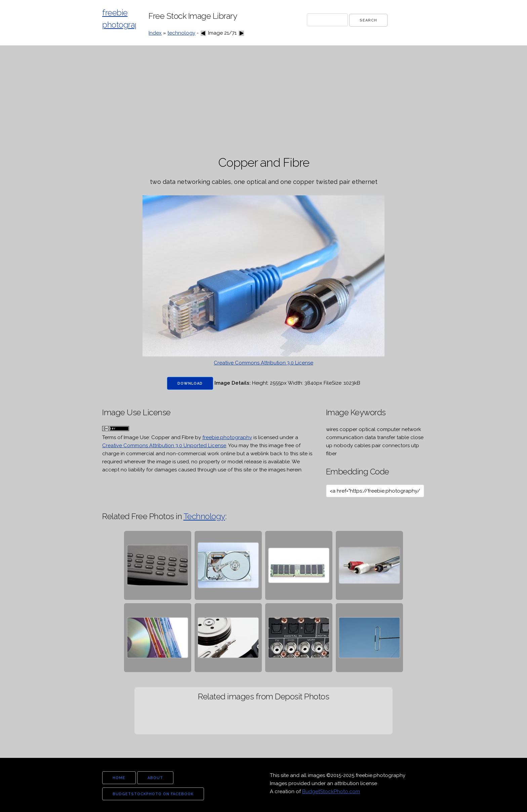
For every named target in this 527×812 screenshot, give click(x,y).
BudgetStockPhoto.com (331, 791)
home (119, 778)
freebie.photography (227, 437)
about (155, 778)
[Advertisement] (263, 101)
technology (181, 33)
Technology (204, 516)
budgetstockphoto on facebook (153, 794)
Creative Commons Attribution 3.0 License (263, 363)
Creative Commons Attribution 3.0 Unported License (164, 446)
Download (190, 383)
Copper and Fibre (172, 437)
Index (155, 33)
